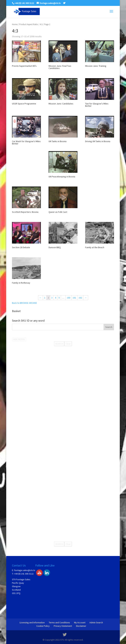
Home (15, 24)
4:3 (41, 24)
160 (68, 298)
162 (80, 298)
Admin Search (96, 623)
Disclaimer (81, 626)
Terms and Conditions (59, 623)
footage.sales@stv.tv (25, 570)
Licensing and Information (32, 623)
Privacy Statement (63, 626)
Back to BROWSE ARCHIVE (24, 303)
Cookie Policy (43, 626)
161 (74, 298)
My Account (80, 623)
